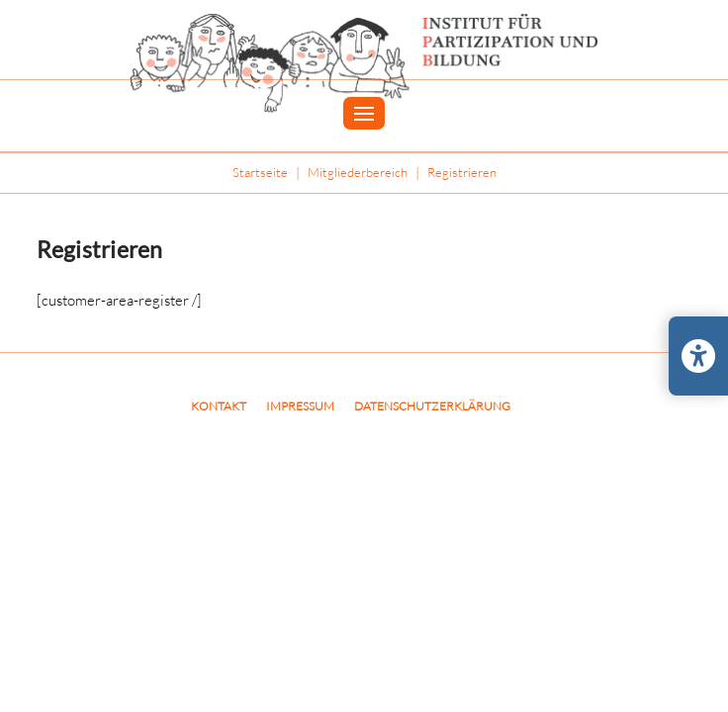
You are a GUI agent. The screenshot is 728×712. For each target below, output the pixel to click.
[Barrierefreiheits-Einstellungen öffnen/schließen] (698, 356)
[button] (364, 113)
